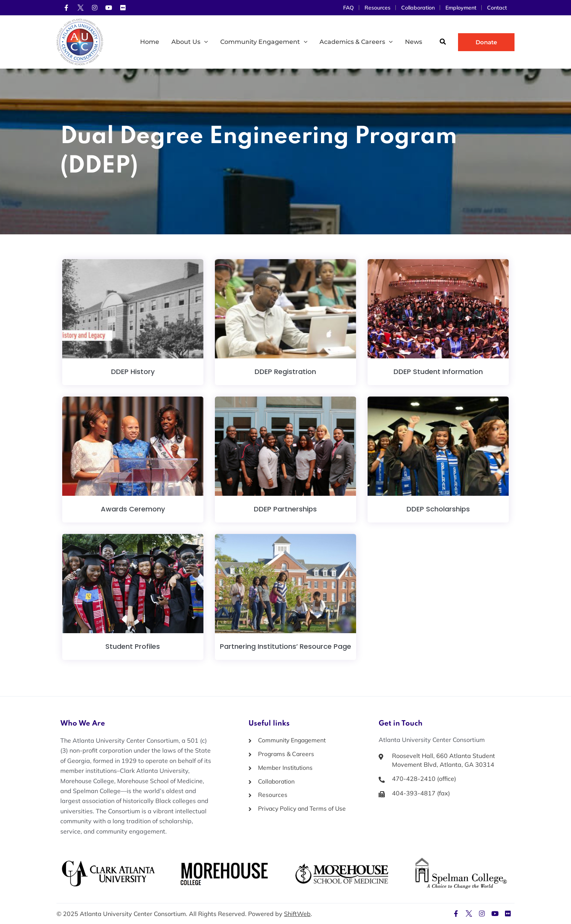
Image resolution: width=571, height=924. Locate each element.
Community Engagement (264, 42)
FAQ (348, 8)
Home (150, 42)
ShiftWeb (297, 914)
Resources (377, 8)
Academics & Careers (356, 42)
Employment (461, 8)
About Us (190, 42)
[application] (204, 42)
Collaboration (418, 8)
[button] (443, 43)
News (414, 42)
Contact (497, 8)
